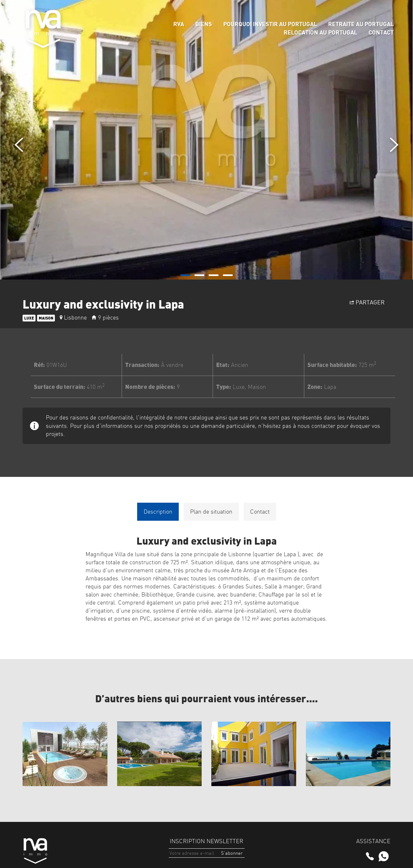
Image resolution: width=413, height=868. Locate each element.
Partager (367, 302)
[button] (185, 275)
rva (179, 24)
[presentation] (19, 145)
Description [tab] (158, 512)
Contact (381, 32)
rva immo (44, 29)
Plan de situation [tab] (211, 512)
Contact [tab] (260, 512)
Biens (204, 24)
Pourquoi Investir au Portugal (270, 24)
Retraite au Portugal (361, 24)
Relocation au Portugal (320, 32)
